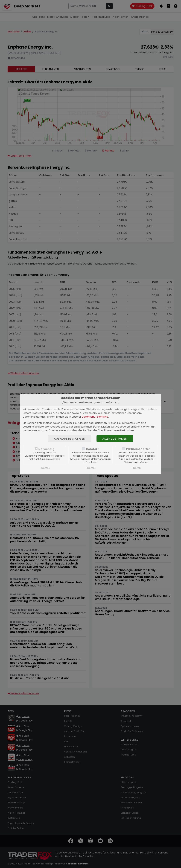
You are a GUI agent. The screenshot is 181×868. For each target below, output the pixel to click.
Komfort (92, 449)
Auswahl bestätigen (69, 439)
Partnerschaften (138, 449)
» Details (45, 468)
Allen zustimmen (115, 439)
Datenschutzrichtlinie (95, 417)
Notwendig (46, 449)
